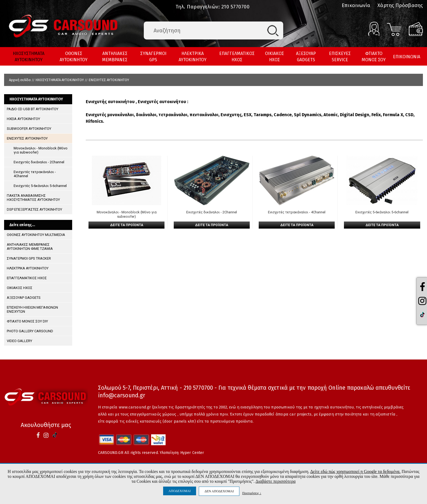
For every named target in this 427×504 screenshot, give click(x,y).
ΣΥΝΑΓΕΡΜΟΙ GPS (153, 57)
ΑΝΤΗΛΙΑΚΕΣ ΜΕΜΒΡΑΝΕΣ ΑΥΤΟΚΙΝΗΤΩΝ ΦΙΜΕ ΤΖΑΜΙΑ (30, 247)
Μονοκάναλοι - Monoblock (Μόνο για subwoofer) (41, 150)
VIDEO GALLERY (19, 341)
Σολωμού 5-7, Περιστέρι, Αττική (138, 388)
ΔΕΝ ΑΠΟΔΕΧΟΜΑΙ (219, 491)
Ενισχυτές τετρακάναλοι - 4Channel (35, 174)
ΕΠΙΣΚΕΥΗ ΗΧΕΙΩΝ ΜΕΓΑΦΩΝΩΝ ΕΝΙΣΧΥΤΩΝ (32, 309)
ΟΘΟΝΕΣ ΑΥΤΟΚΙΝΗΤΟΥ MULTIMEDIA (36, 235)
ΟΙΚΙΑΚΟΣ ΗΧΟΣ (274, 57)
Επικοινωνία (356, 5)
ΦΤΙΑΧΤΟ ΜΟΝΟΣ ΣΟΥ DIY (27, 321)
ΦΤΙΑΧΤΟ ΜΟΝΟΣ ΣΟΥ (374, 57)
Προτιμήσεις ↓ (252, 493)
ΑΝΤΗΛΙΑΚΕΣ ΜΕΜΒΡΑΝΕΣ (115, 57)
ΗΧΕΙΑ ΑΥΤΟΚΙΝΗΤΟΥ (23, 119)
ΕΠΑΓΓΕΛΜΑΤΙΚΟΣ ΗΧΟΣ (237, 57)
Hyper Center (192, 453)
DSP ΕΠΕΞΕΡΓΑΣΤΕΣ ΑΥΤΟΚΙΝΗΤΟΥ (34, 209)
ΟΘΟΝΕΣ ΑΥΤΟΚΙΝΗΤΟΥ (74, 57)
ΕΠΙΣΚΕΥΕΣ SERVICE (340, 57)
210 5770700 (236, 7)
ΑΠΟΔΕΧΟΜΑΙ (180, 491)
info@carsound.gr (122, 395)
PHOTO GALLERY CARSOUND (30, 331)
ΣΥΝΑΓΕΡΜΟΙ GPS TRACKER (29, 258)
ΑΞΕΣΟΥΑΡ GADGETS (306, 57)
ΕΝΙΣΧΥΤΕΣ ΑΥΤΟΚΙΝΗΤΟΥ (109, 80)
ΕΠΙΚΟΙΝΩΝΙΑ (407, 57)
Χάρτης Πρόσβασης (400, 5)
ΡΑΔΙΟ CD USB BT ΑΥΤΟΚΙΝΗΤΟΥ (33, 109)
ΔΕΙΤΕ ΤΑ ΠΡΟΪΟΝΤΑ (127, 225)
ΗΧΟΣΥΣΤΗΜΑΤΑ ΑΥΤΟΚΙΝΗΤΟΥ (29, 57)
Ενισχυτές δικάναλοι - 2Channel (39, 162)
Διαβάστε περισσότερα (275, 481)
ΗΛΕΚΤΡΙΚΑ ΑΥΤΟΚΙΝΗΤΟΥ (193, 57)
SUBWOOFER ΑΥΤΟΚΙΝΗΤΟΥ (29, 129)
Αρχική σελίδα (20, 80)
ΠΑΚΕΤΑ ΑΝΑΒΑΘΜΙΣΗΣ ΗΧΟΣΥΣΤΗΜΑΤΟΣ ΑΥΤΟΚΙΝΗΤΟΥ (33, 198)
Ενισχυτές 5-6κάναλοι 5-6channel (40, 186)
